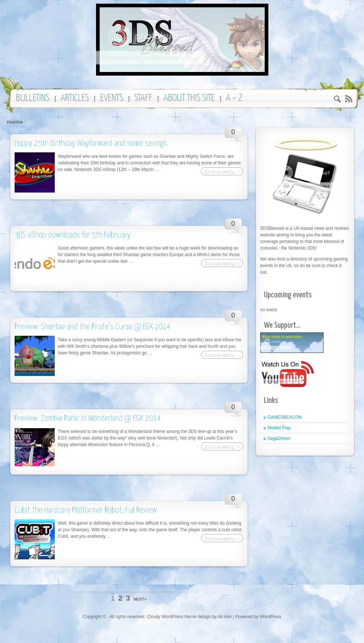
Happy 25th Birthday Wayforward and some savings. (91, 143)
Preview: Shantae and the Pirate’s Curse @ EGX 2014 (93, 327)
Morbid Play (279, 428)
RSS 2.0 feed (348, 99)
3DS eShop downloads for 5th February (72, 235)
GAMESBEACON (285, 417)
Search (338, 100)
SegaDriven (279, 438)
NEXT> (140, 599)
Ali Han (225, 617)
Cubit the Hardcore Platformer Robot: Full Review (86, 510)
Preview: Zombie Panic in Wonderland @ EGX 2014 (88, 418)
